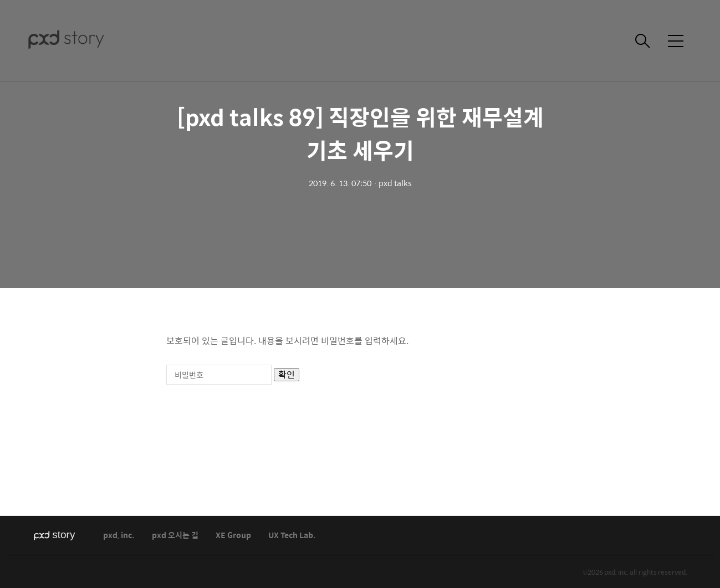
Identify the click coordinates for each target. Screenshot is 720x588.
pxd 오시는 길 (175, 536)
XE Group (233, 536)
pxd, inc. (119, 536)
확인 (287, 375)
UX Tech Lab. (292, 536)
